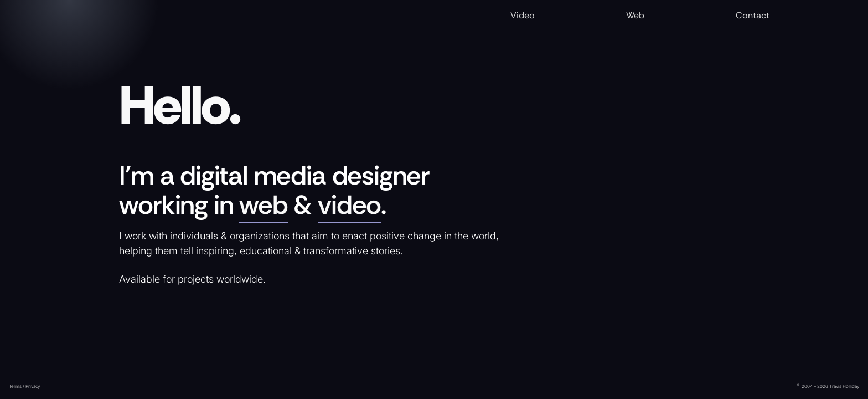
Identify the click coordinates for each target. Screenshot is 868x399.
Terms (15, 386)
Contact (753, 15)
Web (635, 15)
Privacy (33, 386)
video (349, 205)
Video (523, 15)
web (263, 205)
